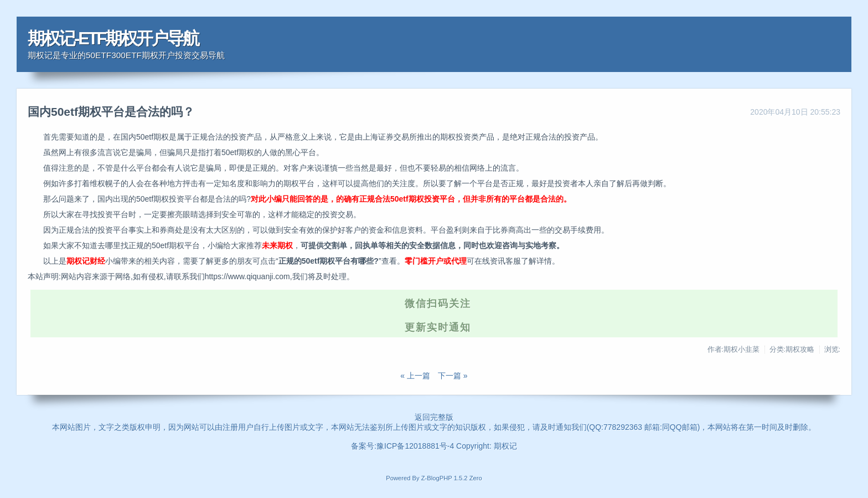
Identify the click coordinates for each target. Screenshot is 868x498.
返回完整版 (434, 417)
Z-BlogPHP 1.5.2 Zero (452, 478)
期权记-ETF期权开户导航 (113, 38)
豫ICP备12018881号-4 (416, 446)
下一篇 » (453, 376)
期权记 (505, 446)
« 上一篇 (415, 376)
